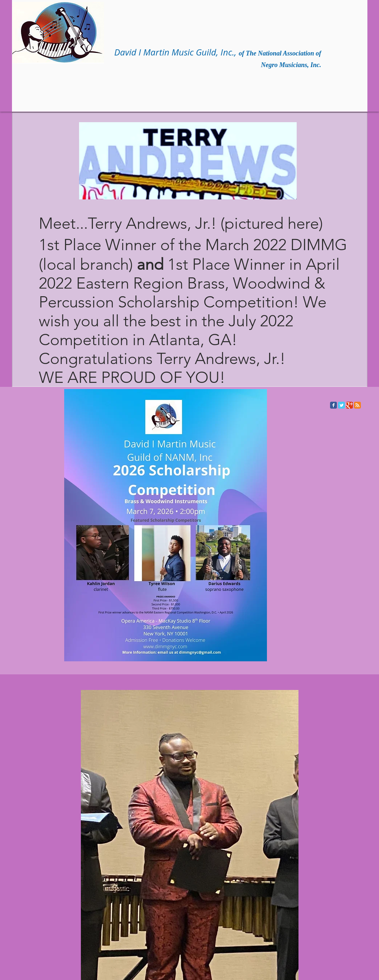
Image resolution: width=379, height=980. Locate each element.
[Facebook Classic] (333, 405)
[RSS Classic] (357, 405)
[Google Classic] (349, 405)
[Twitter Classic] (341, 405)
